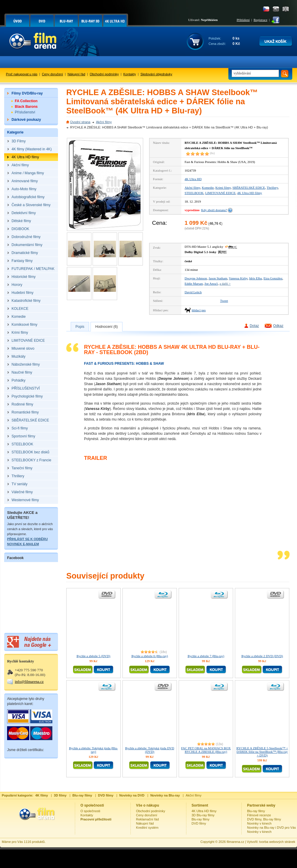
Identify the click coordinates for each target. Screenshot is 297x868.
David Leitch (193, 292)
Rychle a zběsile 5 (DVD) (93, 656)
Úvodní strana (80, 122)
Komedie (208, 188)
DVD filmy (199, 823)
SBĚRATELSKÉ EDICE (249, 188)
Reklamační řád (147, 819)
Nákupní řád (76, 74)
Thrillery (272, 188)
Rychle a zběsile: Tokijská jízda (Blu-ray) (93, 750)
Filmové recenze (259, 815)
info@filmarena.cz (29, 681)
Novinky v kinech (259, 823)
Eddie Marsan (194, 284)
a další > (225, 284)
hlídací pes (199, 310)
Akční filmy (104, 122)
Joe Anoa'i (211, 284)
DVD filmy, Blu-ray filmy (264, 819)
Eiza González (273, 278)
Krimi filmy (223, 188)
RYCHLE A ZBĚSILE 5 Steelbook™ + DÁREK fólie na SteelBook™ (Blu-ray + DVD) (262, 752)
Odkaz (278, 326)
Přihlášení (243, 20)
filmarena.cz (235, 842)
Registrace (260, 20)
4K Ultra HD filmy (250, 193)
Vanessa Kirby (238, 278)
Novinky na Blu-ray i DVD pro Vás (271, 828)
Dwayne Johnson (196, 278)
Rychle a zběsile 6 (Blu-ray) (150, 656)
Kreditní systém (147, 828)
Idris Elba (255, 278)
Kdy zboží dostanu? (214, 210)
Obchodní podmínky (104, 74)
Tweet (224, 301)
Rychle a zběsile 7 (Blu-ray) (206, 656)
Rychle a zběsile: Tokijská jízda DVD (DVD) (150, 750)
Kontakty (130, 74)
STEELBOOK (194, 193)
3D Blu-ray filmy (203, 815)
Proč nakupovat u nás (22, 74)
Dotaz (254, 326)
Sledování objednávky (156, 74)
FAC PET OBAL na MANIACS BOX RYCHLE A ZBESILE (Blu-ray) (206, 750)
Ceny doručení (53, 74)
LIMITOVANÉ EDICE (221, 193)
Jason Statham (218, 278)
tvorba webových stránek (277, 842)
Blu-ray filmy (201, 819)
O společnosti (90, 811)
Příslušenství (25, 112)
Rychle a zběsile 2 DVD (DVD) (262, 656)
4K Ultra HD (193, 179)
